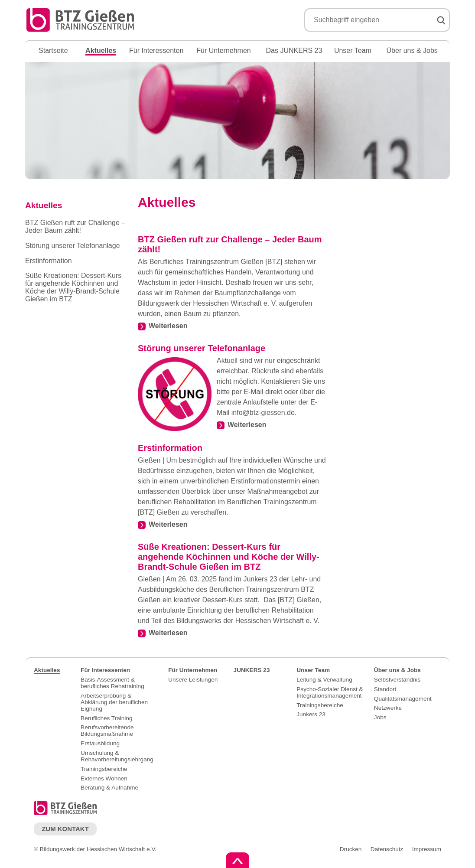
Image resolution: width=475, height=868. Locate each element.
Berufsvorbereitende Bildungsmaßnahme (107, 731)
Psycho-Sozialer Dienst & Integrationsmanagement (330, 692)
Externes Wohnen (104, 778)
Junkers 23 (311, 714)
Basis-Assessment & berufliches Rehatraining (112, 683)
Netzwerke (388, 708)
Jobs (380, 717)
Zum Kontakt (65, 829)
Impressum (427, 849)
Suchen (441, 20)
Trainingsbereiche (104, 769)
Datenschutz (387, 849)
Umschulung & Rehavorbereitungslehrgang (117, 756)
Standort (385, 689)
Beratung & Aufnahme (109, 788)
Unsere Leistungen (193, 680)
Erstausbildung (100, 743)
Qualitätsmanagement (403, 699)
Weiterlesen (168, 326)
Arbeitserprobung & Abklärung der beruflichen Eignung (114, 702)
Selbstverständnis (397, 680)
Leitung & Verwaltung (324, 680)
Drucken (351, 849)
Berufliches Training (106, 718)
